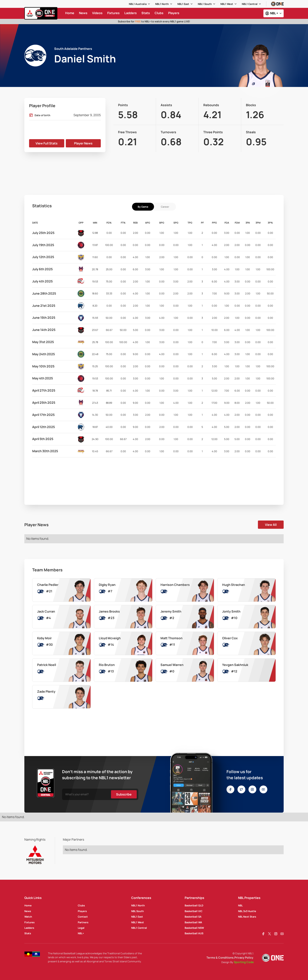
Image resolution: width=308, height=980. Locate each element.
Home (28, 905)
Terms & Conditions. (220, 958)
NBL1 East (183, 4)
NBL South (137, 911)
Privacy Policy (244, 958)
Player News (83, 143)
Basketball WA (193, 922)
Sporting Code (244, 962)
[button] (140, 4)
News (28, 911)
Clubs (81, 905)
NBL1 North (162, 4)
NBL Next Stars (247, 917)
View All (271, 525)
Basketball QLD (194, 905)
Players (82, 911)
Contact (83, 917)
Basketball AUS (194, 933)
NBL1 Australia (138, 4)
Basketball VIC (193, 911)
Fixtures (29, 922)
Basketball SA (193, 917)
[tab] (143, 207)
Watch (28, 917)
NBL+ (81, 933)
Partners (83, 922)
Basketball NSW (194, 928)
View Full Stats (47, 143)
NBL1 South (205, 4)
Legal (81, 928)
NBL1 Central (250, 4)
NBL (240, 905)
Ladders (29, 928)
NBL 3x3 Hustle (247, 911)
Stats (28, 933)
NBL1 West (227, 4)
